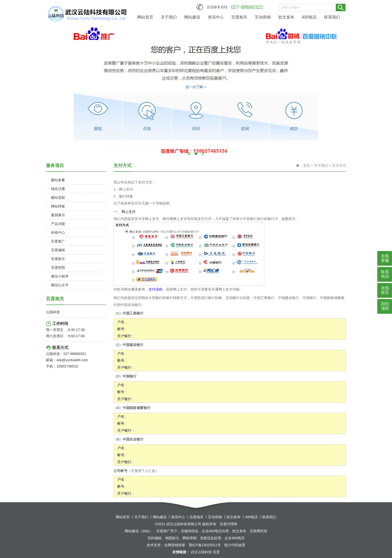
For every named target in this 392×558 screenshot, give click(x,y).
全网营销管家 (175, 545)
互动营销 (263, 17)
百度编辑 (58, 250)
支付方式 (339, 165)
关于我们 (169, 17)
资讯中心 (216, 17)
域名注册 (58, 189)
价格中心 (58, 232)
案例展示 (58, 215)
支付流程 (155, 289)
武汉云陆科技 (201, 552)
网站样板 (58, 206)
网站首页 (145, 17)
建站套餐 (58, 180)
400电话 (309, 17)
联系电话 (385, 274)
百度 (216, 552)
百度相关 (239, 17)
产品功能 (58, 224)
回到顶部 (385, 306)
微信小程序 (60, 276)
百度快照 (58, 267)
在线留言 (385, 290)
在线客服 (385, 258)
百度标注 (58, 259)
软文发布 (286, 17)
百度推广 (58, 241)
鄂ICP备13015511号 (205, 545)
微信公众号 (60, 285)
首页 (306, 165)
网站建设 (192, 17)
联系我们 (332, 17)
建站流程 (58, 197)
